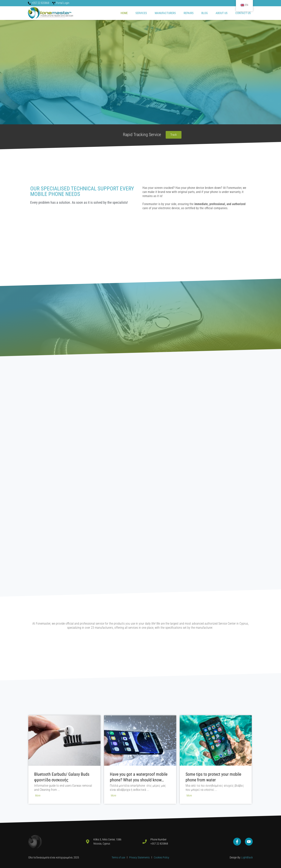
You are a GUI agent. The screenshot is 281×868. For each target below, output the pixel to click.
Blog (205, 13)
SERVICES (141, 13)
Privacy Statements (140, 857)
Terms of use (118, 857)
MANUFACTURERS (165, 13)
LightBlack (247, 857)
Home (124, 13)
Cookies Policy (161, 857)
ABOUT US (222, 13)
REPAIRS (189, 13)
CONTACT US (243, 13)
